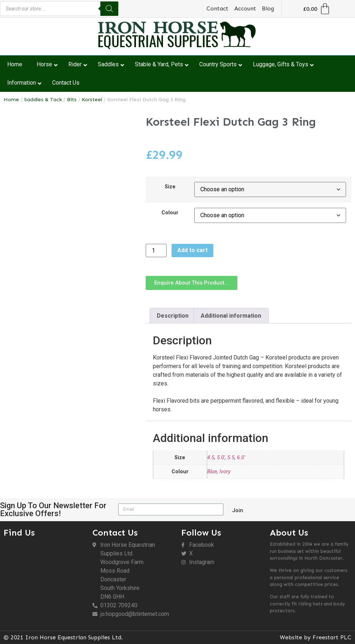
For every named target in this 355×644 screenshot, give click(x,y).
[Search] (109, 9)
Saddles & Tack (43, 99)
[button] (192, 283)
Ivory (225, 472)
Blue (212, 472)
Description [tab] (173, 316)
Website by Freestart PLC (316, 637)
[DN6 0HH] (44, 580)
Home (11, 99)
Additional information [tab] (231, 316)
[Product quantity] (156, 251)
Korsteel (92, 99)
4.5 (211, 458)
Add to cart (192, 250)
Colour (170, 213)
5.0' (221, 458)
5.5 (231, 458)
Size (170, 187)
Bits (72, 99)
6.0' (241, 458)
